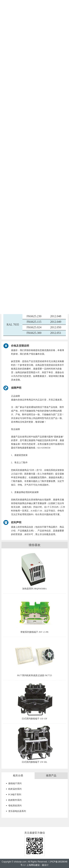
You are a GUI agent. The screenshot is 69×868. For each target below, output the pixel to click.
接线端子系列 (15, 783)
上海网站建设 (33, 865)
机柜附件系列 (15, 800)
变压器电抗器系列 (17, 811)
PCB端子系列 (15, 795)
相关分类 (18, 776)
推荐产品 (51, 776)
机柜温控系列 (15, 789)
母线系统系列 (15, 806)
